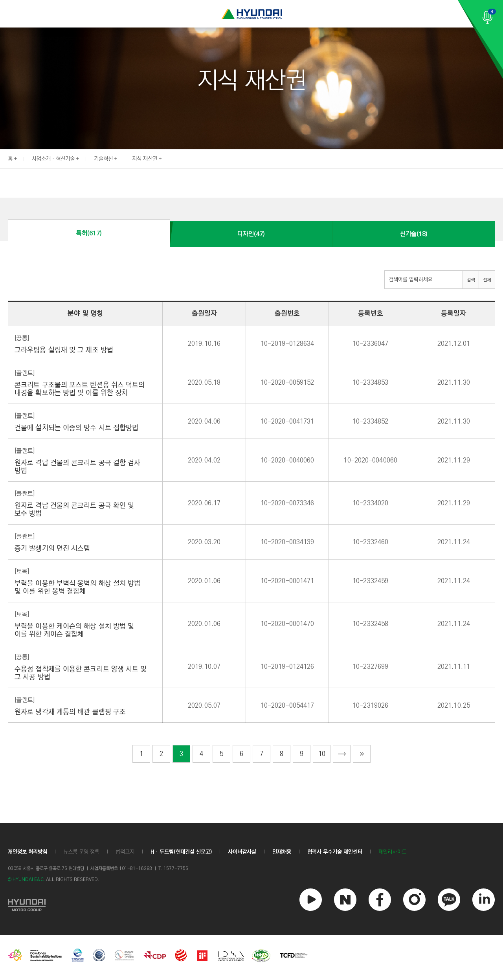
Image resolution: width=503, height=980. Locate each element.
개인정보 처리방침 (28, 852)
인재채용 (282, 852)
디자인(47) (251, 234)
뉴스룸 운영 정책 (81, 852)
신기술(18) (414, 234)
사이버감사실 (242, 852)
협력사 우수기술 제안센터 (335, 852)
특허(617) (89, 233)
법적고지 (125, 852)
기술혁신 (103, 159)
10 (322, 754)
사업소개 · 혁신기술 (53, 159)
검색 (471, 280)
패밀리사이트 (393, 852)
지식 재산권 (145, 159)
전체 (487, 280)
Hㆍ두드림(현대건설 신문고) (181, 852)
